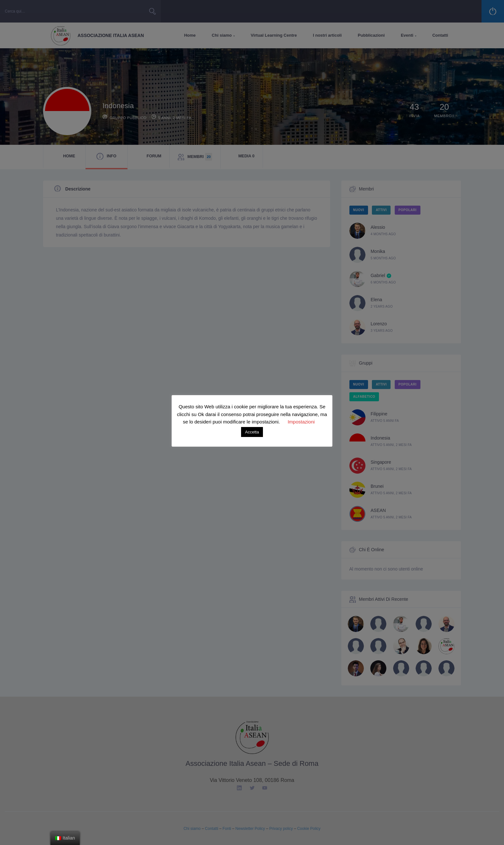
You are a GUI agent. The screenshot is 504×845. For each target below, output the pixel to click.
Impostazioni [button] (301, 422)
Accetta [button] (252, 432)
